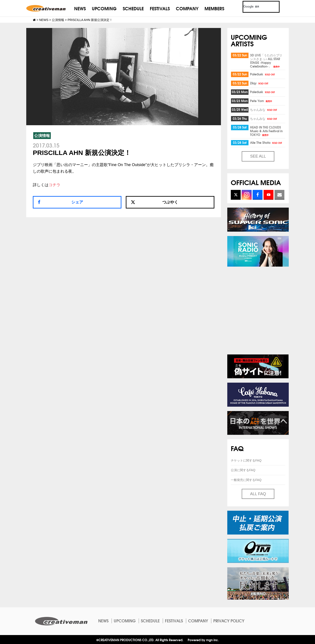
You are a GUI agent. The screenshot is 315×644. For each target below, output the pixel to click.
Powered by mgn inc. (203, 640)
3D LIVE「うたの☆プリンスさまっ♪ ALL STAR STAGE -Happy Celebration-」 (266, 61)
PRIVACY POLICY (229, 621)
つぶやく (154, 202)
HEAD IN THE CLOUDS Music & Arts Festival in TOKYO (266, 131)
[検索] (256, 7)
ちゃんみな (264, 109)
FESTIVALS (160, 8)
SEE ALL (258, 156)
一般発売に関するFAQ (246, 480)
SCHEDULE (133, 8)
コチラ (54, 185)
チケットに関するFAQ (246, 460)
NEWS (80, 8)
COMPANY (187, 8)
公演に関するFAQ (243, 470)
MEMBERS (214, 8)
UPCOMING (104, 8)
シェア (77, 202)
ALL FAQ (258, 494)
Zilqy (259, 83)
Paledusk (263, 74)
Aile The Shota (266, 142)
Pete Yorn (261, 101)
